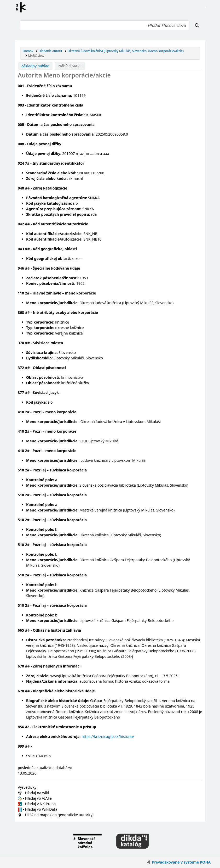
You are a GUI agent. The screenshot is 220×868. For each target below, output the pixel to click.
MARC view (36, 55)
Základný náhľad (35, 66)
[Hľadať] (197, 25)
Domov (28, 51)
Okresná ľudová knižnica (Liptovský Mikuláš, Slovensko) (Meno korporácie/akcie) (126, 51)
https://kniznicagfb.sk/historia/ (108, 736)
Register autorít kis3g (22, 7)
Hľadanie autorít (51, 51)
